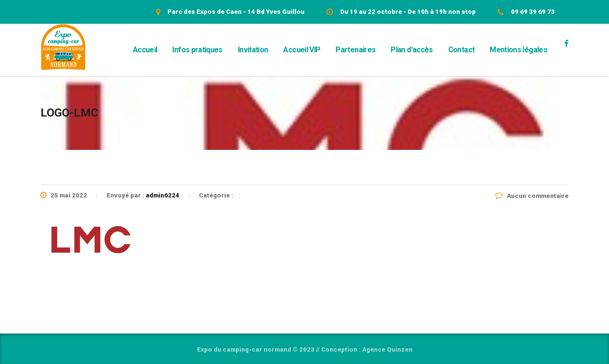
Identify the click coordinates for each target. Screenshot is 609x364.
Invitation (253, 50)
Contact (462, 50)
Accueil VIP (302, 50)
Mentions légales (518, 50)
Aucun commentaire (532, 196)
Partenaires (355, 50)
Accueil (145, 50)
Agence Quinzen (387, 349)
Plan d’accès (412, 50)
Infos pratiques (197, 50)
